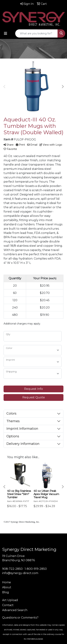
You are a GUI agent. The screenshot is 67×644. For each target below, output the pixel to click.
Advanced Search (15, 610)
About (7, 587)
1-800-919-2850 (36, 569)
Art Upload (10, 600)
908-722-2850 (12, 569)
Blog (6, 592)
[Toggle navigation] (6, 33)
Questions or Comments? (20, 618)
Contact (8, 605)
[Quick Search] (36, 33)
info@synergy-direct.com (20, 573)
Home (7, 582)
